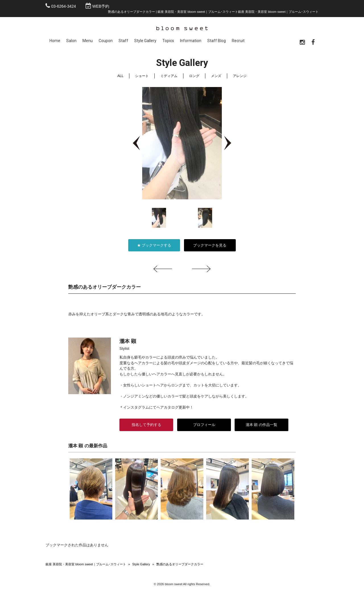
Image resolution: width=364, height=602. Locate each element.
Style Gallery (141, 565)
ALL (120, 77)
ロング (194, 77)
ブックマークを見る (210, 246)
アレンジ (240, 77)
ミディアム (169, 77)
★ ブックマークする (154, 246)
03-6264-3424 (64, 6)
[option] (182, 144)
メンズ (216, 77)
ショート (142, 77)
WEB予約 (101, 6)
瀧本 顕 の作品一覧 (261, 426)
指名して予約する (146, 426)
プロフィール (204, 426)
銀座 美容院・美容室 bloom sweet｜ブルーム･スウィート (86, 565)
